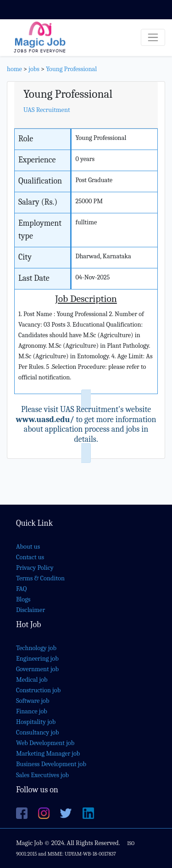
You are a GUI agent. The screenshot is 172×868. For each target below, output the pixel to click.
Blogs (23, 599)
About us (28, 547)
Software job (33, 701)
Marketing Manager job (48, 754)
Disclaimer (31, 610)
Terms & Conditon (40, 578)
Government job (37, 669)
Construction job (38, 690)
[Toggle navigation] (153, 37)
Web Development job (45, 743)
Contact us (30, 557)
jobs (34, 69)
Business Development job (51, 764)
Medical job (32, 680)
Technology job (36, 648)
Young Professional (71, 69)
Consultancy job (38, 732)
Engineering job (37, 659)
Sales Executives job (42, 775)
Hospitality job (36, 722)
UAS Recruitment (47, 110)
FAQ (21, 589)
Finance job (32, 711)
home (14, 69)
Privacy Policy (35, 568)
